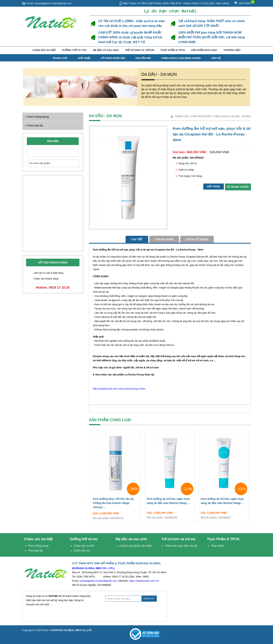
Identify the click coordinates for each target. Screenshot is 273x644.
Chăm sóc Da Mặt (44, 50)
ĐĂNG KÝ (149, 599)
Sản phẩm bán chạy (204, 50)
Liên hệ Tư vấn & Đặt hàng (49, 273)
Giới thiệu (84, 58)
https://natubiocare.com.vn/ (144, 581)
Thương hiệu (232, 50)
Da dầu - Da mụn (241, 116)
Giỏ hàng (243, 2)
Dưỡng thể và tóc (74, 50)
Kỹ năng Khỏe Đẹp (113, 58)
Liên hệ (216, 58)
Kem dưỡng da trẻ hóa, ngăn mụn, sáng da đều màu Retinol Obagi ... (170, 502)
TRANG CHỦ (60, 58)
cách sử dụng (197, 239)
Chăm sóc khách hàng (46, 279)
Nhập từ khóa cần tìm (74, 153)
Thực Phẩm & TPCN (173, 50)
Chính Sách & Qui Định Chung (181, 58)
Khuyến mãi (143, 58)
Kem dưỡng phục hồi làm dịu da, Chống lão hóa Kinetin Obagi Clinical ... (116, 504)
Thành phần (164, 239)
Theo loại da (221, 116)
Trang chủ (182, 116)
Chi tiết (137, 239)
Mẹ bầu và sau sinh (106, 50)
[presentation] (134, 611)
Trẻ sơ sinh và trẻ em (139, 50)
